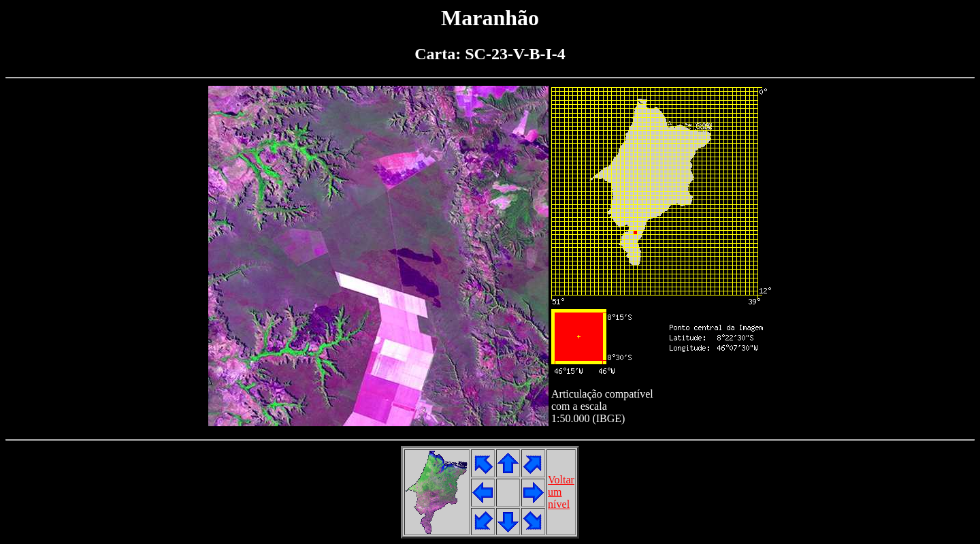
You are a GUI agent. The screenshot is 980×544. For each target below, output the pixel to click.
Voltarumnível (561, 492)
